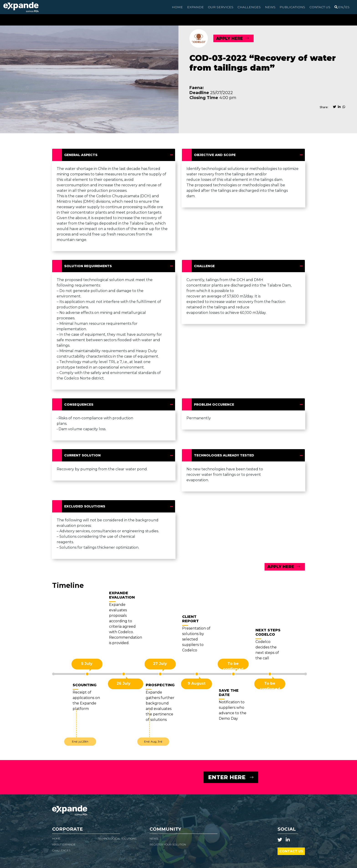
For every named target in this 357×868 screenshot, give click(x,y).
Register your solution (168, 844)
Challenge (206, 266)
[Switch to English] (341, 7)
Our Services (221, 7)
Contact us (320, 7)
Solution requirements (89, 266)
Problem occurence (215, 405)
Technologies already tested (226, 455)
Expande (195, 7)
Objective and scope (216, 155)
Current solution (84, 455)
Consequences (80, 405)
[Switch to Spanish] (347, 7)
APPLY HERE (229, 38)
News (270, 7)
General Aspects (82, 155)
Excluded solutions (86, 506)
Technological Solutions (117, 839)
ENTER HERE (227, 777)
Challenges (249, 7)
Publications (292, 7)
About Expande (64, 844)
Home (177, 7)
